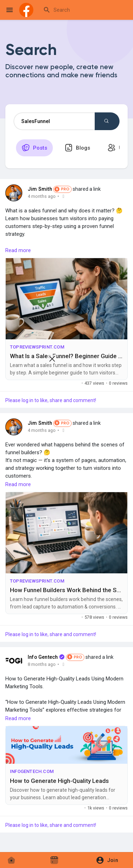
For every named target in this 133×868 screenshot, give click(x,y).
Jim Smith (40, 189)
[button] (109, 860)
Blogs (77, 148)
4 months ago (42, 196)
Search (106, 121)
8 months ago (42, 664)
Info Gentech (43, 657)
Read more (18, 250)
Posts (34, 148)
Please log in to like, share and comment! (51, 634)
